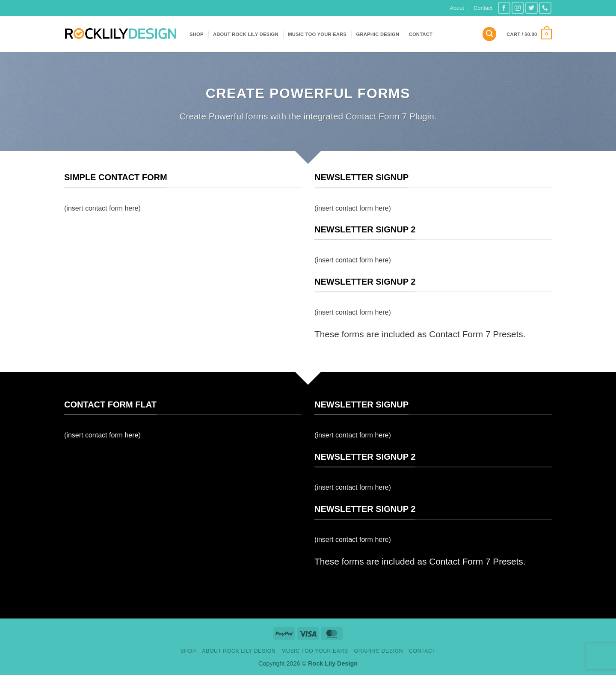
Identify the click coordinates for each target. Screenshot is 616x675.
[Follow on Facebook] (504, 8)
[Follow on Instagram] (518, 8)
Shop (197, 34)
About (457, 8)
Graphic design (378, 34)
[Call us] (545, 8)
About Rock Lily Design (246, 34)
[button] (489, 34)
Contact (483, 8)
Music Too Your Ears (317, 34)
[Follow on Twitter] (532, 8)
